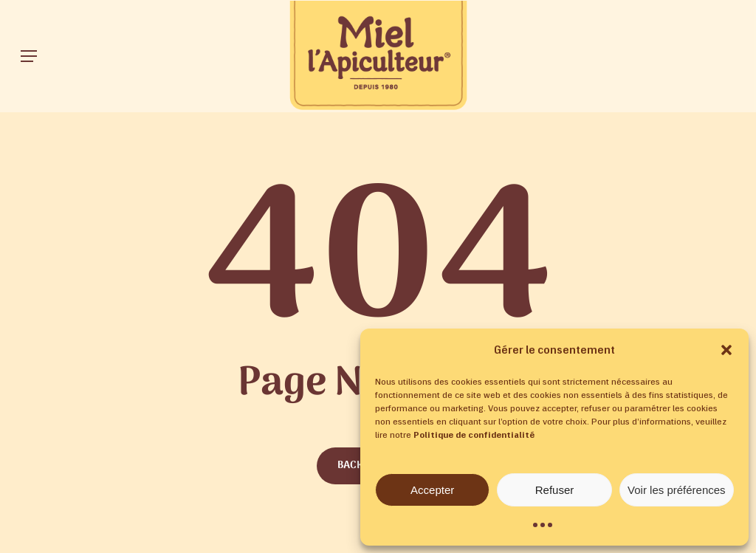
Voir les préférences (677, 490)
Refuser (555, 490)
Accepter (432, 490)
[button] (726, 350)
